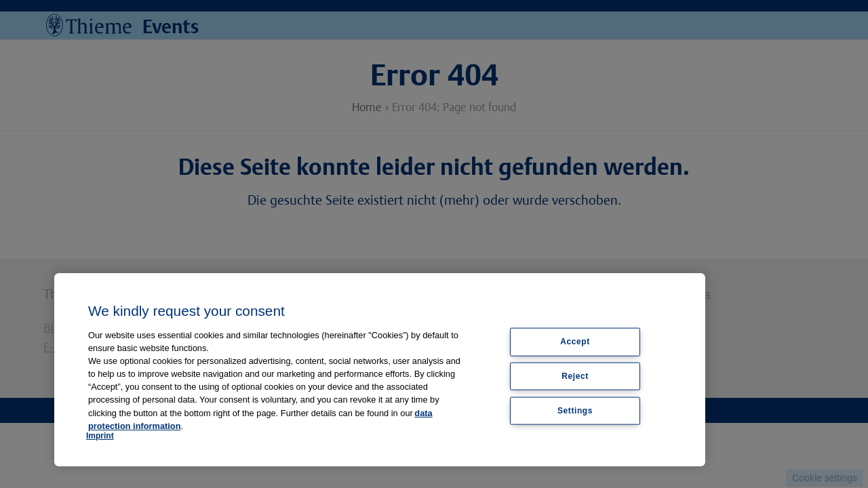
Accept (575, 342)
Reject (575, 376)
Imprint (100, 436)
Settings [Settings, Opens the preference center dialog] (575, 411)
